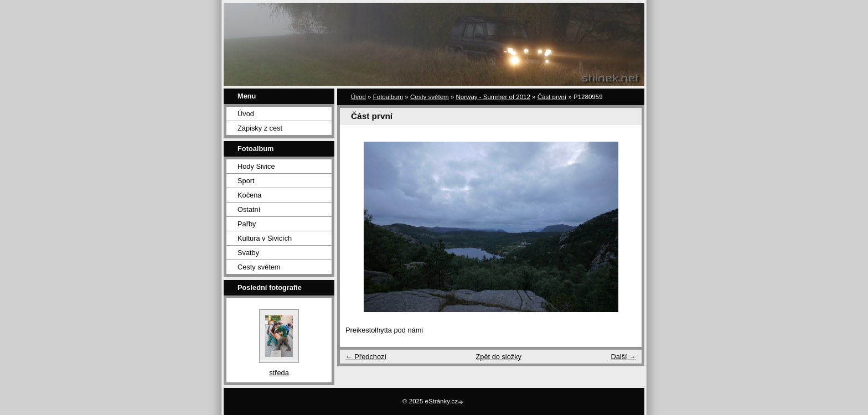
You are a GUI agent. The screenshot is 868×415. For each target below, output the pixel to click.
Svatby (248, 253)
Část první (552, 97)
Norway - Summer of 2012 (493, 97)
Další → (623, 357)
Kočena (249, 195)
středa (279, 373)
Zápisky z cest (260, 128)
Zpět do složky (498, 357)
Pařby (247, 224)
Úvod (246, 114)
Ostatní (249, 209)
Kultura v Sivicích (265, 238)
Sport (246, 181)
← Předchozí (366, 357)
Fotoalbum (388, 97)
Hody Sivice (256, 166)
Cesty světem (259, 267)
